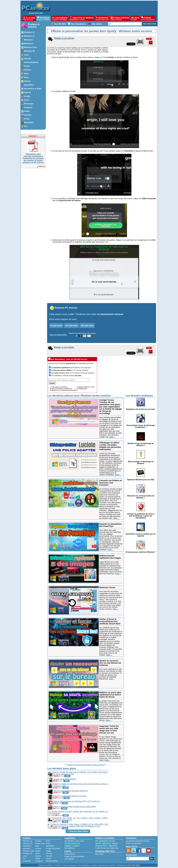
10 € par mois (71, 326)
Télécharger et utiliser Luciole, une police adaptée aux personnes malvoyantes (110, 446)
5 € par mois (56, 326)
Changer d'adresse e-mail (86, 387)
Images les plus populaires (74, 856)
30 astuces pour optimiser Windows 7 (141, 552)
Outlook (38, 856)
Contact (94, 865)
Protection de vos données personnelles (64, 390)
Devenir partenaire (70, 865)
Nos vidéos (97, 24)
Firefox (38, 851)
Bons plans (99, 854)
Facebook (39, 861)
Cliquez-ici (41, 166)
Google (49, 851)
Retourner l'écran (107, 587)
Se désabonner (82, 389)
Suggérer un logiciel (72, 846)
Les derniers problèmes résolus (138, 841)
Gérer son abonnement (58, 335)
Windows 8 (27, 846)
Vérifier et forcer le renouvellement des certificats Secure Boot (110, 621)
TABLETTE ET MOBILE (81, 18)
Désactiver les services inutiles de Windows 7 (141, 497)
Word (48, 841)
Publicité (58, 865)
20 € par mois (87, 326)
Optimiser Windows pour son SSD (141, 480)
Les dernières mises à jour (74, 841)
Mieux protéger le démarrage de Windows (141, 463)
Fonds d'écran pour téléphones (107, 848)
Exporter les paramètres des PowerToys (110, 525)
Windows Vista (29, 851)
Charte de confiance (46, 865)
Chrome (38, 849)
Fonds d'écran (70, 854)
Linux (25, 856)
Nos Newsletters (79, 24)
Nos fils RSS (60, 24)
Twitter (38, 859)
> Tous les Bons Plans (78, 831)
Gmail (37, 854)
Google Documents (53, 849)
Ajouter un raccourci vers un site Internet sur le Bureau (110, 663)
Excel (48, 843)
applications (104, 841)
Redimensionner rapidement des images (110, 557)
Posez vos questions (134, 843)
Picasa (48, 859)
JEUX (135, 18)
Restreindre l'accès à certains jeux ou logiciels (141, 535)
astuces (112, 841)
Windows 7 (27, 849)
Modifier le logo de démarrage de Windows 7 (141, 444)
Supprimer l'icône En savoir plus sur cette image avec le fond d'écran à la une (109, 729)
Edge (37, 846)
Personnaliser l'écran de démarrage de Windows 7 (141, 426)
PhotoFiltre (27, 861)
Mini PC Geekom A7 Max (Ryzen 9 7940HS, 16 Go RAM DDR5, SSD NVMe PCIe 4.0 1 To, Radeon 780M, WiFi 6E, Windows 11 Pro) (81, 825)
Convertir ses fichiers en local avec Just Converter (111, 483)
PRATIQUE (44, 18)
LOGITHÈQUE (60, 18)
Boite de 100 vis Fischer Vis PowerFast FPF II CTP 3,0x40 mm (76, 801)
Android (38, 841)
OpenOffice (50, 846)
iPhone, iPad (40, 843)
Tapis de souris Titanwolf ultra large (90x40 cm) (71, 791)
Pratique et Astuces (34, 26)
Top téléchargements (72, 843)
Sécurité (49, 856)
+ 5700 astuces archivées (59, 387)
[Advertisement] (132, 786)
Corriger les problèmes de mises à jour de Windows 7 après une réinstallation (141, 516)
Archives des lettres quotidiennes (61, 389)
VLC (25, 859)
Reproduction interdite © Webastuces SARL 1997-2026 (119, 865)
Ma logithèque (70, 848)
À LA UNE (29, 18)
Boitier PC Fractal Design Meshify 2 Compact (70, 796)
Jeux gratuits (69, 859)
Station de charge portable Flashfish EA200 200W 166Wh (75, 807)
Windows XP (28, 854)
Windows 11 (28, 841)
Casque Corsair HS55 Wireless (65, 779)
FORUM (148, 18)
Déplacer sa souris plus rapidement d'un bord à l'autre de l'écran (110, 695)
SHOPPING (102, 18)
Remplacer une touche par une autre (141, 409)
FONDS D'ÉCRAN (120, 18)
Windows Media (52, 861)
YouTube (49, 854)
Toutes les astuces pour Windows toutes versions (86, 765)
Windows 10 (28, 843)
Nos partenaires (84, 865)
